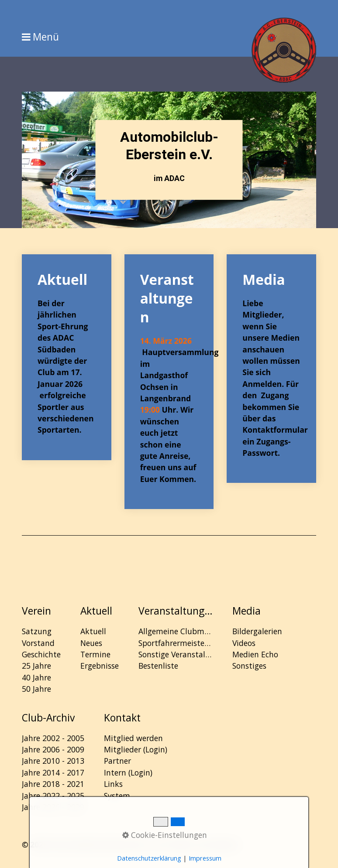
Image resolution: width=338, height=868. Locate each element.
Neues (91, 643)
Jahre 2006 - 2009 (53, 749)
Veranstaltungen (169, 382)
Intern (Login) (128, 772)
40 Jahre (36, 677)
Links (113, 784)
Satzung (37, 631)
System (117, 796)
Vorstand (38, 643)
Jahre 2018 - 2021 (53, 784)
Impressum (205, 858)
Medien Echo (255, 654)
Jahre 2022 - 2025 (53, 796)
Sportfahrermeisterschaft (176, 643)
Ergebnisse (100, 666)
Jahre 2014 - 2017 (53, 772)
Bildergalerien (257, 631)
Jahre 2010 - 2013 (53, 761)
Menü (46, 37)
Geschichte (41, 654)
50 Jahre (36, 689)
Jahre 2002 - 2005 (53, 738)
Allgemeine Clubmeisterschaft (176, 631)
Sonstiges (249, 666)
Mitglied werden (133, 738)
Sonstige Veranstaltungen (176, 654)
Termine (95, 654)
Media (271, 369)
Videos (244, 643)
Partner (117, 761)
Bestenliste (158, 666)
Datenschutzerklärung (149, 858)
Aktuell (67, 357)
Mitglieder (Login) (136, 749)
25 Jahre (36, 666)
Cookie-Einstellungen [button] (165, 835)
